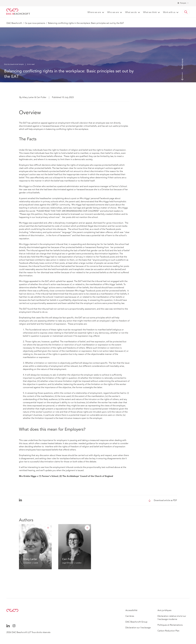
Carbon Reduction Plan (168, 631)
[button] (186, 12)
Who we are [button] (113, 12)
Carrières (130, 616)
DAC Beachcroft (14, 23)
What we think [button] (150, 12)
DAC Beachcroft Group (136, 622)
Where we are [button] (94, 12)
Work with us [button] (169, 12)
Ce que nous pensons (35, 23)
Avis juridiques (164, 610)
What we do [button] (131, 12)
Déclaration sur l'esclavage (138, 628)
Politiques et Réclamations (170, 625)
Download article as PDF (165, 500)
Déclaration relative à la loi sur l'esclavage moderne (172, 618)
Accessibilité (131, 610)
